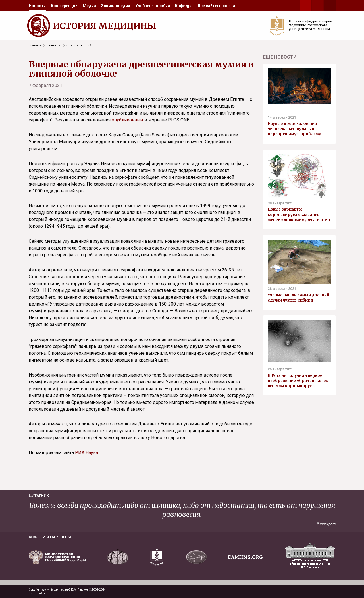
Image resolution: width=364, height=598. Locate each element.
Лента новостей (79, 45)
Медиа (89, 6)
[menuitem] (37, 6)
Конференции (64, 6)
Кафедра (184, 6)
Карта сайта (37, 593)
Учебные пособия (153, 6)
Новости (37, 6)
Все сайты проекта (217, 6)
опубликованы (127, 120)
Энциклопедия (116, 6)
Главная (35, 45)
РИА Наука (87, 453)
